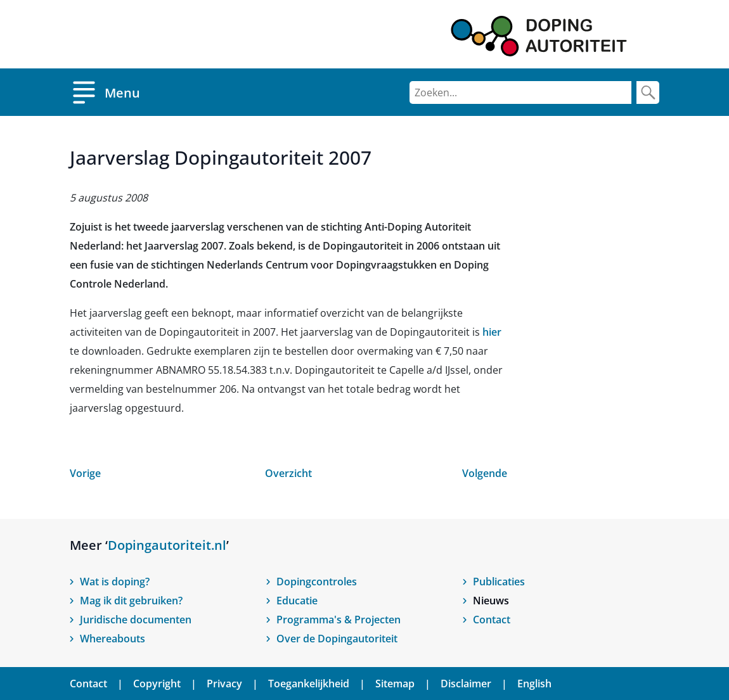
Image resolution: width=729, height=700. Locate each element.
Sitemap (395, 684)
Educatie (297, 601)
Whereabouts (113, 639)
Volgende (485, 473)
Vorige (85, 473)
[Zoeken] (520, 92)
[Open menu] (105, 92)
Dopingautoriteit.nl (167, 545)
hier (492, 332)
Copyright (157, 684)
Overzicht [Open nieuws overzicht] (288, 473)
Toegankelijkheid (309, 684)
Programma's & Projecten (339, 620)
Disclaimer (466, 684)
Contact (492, 620)
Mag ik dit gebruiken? (131, 601)
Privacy (224, 684)
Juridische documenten (136, 620)
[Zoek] (648, 92)
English (534, 684)
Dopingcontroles (317, 582)
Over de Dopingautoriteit (337, 639)
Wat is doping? (115, 582)
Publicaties (499, 582)
